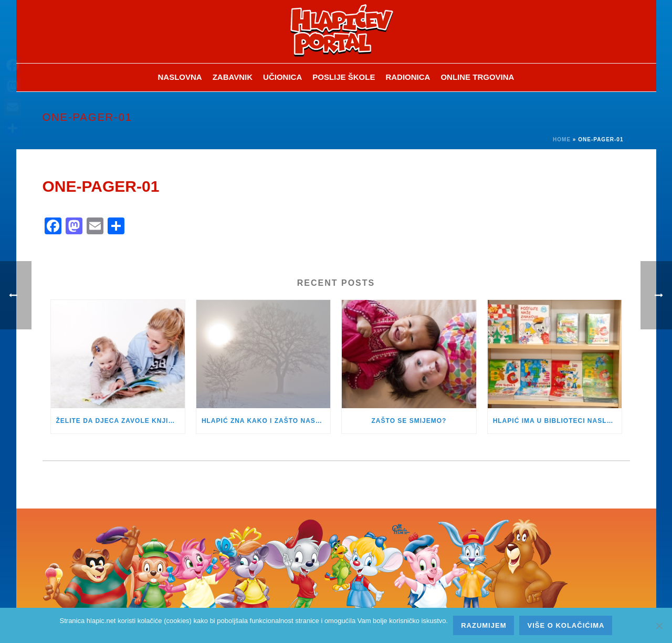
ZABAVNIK (233, 77)
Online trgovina (477, 77)
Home (562, 139)
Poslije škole (344, 77)
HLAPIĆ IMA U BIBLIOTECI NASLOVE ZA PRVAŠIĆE (557, 421)
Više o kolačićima (566, 625)
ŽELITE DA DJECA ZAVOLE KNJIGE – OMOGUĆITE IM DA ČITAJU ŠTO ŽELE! (120, 421)
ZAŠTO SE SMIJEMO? (409, 421)
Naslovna (180, 77)
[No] (659, 626)
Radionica (408, 77)
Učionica (282, 77)
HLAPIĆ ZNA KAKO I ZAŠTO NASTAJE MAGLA (266, 421)
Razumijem (484, 625)
